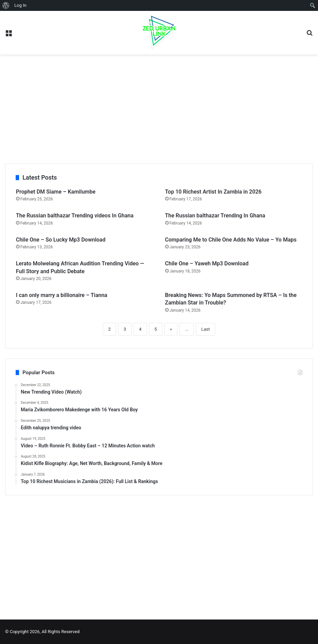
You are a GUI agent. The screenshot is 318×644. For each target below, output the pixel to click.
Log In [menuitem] (20, 5)
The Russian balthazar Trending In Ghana (215, 216)
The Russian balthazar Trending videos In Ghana (75, 216)
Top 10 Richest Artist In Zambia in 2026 (213, 192)
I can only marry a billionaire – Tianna (62, 295)
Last (205, 329)
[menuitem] (6, 5)
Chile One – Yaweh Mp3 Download (207, 263)
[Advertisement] (159, 109)
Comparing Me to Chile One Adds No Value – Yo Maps (231, 240)
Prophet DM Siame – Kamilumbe (56, 192)
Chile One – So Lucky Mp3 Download (61, 240)
